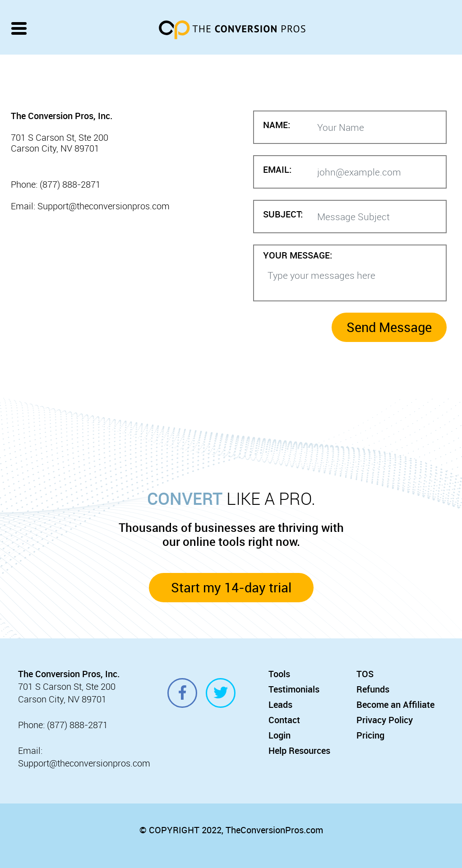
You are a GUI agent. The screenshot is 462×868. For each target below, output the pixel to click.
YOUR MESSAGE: (298, 256)
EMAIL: (277, 170)
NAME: (277, 125)
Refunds (373, 689)
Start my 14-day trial (231, 587)
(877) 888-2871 (77, 725)
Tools (279, 674)
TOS (365, 674)
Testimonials (294, 689)
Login (280, 735)
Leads (280, 704)
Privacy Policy (385, 720)
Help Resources (299, 750)
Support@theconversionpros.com (84, 763)
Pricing (370, 735)
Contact (284, 720)
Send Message (389, 327)
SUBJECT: (283, 215)
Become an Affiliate (395, 704)
